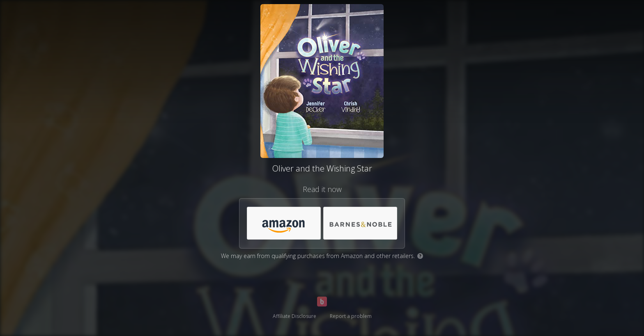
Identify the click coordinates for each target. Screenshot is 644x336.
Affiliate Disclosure (294, 316)
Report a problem (351, 316)
